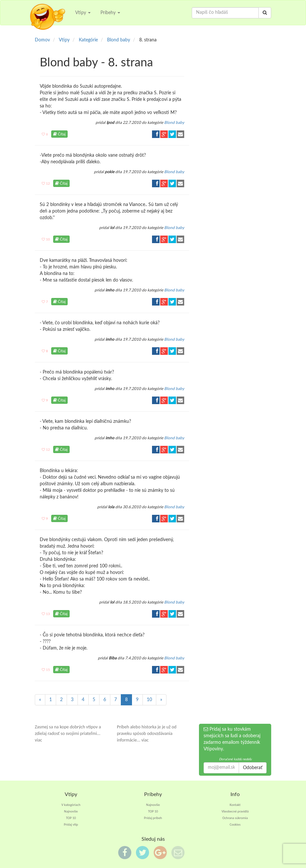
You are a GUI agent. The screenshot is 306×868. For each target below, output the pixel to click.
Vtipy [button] (83, 13)
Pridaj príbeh (153, 818)
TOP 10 (71, 818)
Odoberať (253, 768)
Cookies (235, 824)
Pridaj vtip (71, 824)
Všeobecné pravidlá (235, 811)
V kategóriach (71, 805)
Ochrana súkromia (235, 818)
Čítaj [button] (59, 134)
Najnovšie (71, 811)
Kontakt (235, 805)
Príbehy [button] (110, 13)
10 (149, 700)
